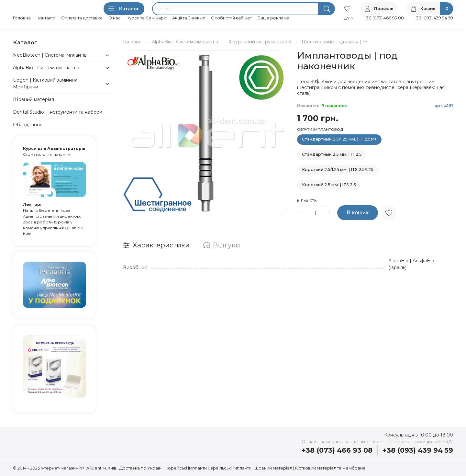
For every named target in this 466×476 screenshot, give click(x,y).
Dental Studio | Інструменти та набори (58, 112)
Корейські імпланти (186, 468)
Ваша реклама (273, 18)
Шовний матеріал (33, 99)
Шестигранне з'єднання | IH (335, 42)
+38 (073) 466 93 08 (384, 18)
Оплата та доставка (82, 18)
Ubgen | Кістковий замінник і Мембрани (46, 83)
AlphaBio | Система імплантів (185, 42)
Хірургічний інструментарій (260, 42)
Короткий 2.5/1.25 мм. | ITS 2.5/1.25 (338, 170)
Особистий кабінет (231, 18)
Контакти (46, 18)
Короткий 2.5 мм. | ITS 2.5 (329, 185)
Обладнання (28, 125)
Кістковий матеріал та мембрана (330, 468)
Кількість (307, 201)
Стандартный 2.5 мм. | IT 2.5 (332, 154)
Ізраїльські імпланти (231, 468)
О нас (115, 18)
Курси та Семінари (146, 18)
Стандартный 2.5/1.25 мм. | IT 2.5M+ (339, 139)
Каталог (124, 9)
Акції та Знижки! (189, 18)
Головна (22, 18)
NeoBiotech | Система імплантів (50, 55)
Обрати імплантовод (320, 130)
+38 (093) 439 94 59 (433, 18)
